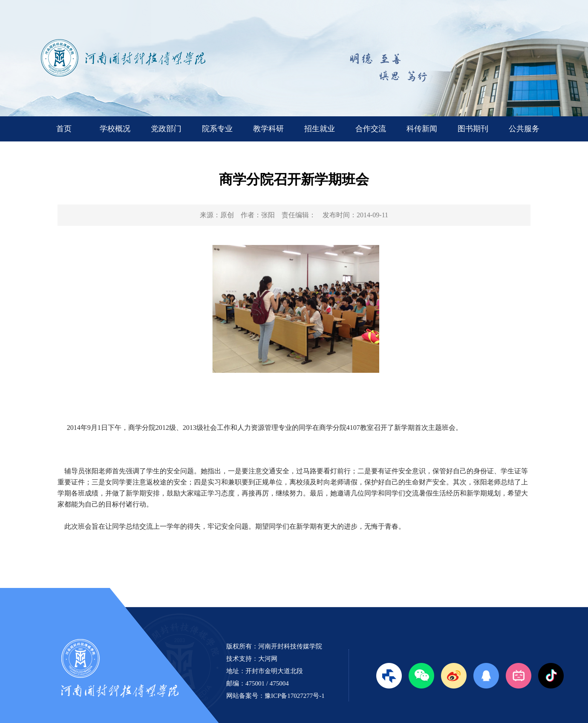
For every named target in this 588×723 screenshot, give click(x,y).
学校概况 (115, 129)
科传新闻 (422, 129)
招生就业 (320, 129)
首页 (64, 129)
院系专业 (217, 129)
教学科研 (268, 129)
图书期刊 (473, 129)
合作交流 (371, 129)
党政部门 (166, 129)
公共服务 (524, 129)
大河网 (268, 659)
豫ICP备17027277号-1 (295, 696)
